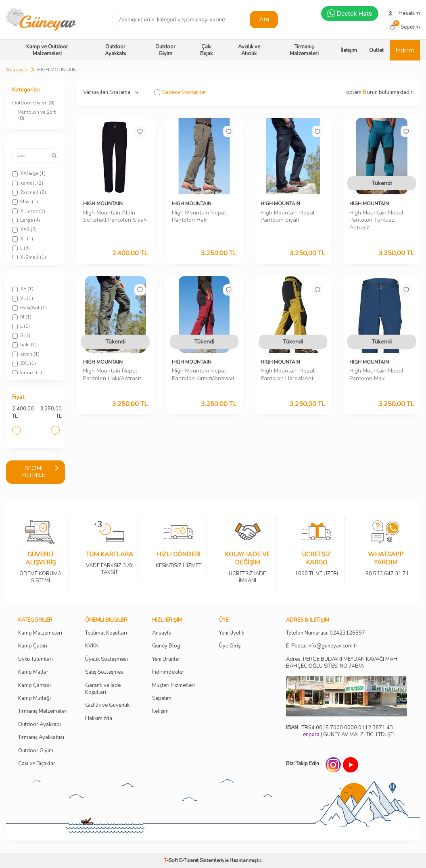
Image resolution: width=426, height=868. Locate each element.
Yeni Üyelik (232, 633)
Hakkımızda (99, 719)
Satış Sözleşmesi (105, 672)
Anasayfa (17, 70)
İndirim (405, 50)
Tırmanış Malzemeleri (304, 50)
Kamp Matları (34, 672)
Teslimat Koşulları (106, 633)
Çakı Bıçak (206, 50)
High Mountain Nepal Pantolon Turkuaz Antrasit (376, 221)
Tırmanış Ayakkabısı (41, 738)
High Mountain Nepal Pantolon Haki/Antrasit (112, 375)
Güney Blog (166, 646)
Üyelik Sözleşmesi (106, 659)
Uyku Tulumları (35, 659)
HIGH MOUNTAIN (103, 204)
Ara (264, 19)
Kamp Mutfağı (34, 698)
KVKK (92, 646)
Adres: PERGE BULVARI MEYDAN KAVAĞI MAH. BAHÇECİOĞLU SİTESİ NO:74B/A (342, 663)
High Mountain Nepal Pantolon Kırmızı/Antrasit (203, 375)
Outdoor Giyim (165, 50)
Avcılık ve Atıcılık (249, 50)
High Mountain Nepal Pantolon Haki (199, 217)
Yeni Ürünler (166, 659)
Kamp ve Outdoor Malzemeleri (47, 50)
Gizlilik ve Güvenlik (107, 705)
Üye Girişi (230, 646)
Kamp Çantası (34, 686)
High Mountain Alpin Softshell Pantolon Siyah (115, 217)
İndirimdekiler (168, 672)
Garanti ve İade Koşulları (103, 689)
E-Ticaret (189, 860)
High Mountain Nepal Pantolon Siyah (288, 217)
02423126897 (347, 633)
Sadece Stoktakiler (180, 93)
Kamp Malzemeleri (40, 633)
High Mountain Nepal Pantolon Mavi (376, 375)
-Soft (172, 860)
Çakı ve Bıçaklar (37, 764)
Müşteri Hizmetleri (173, 686)
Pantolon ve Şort (38, 115)
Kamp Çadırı (33, 646)
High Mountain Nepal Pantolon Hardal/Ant (288, 375)
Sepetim (162, 698)
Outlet (376, 50)
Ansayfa (162, 633)
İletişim (349, 50)
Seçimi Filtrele (40, 472)
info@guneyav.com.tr (332, 646)
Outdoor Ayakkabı (116, 50)
